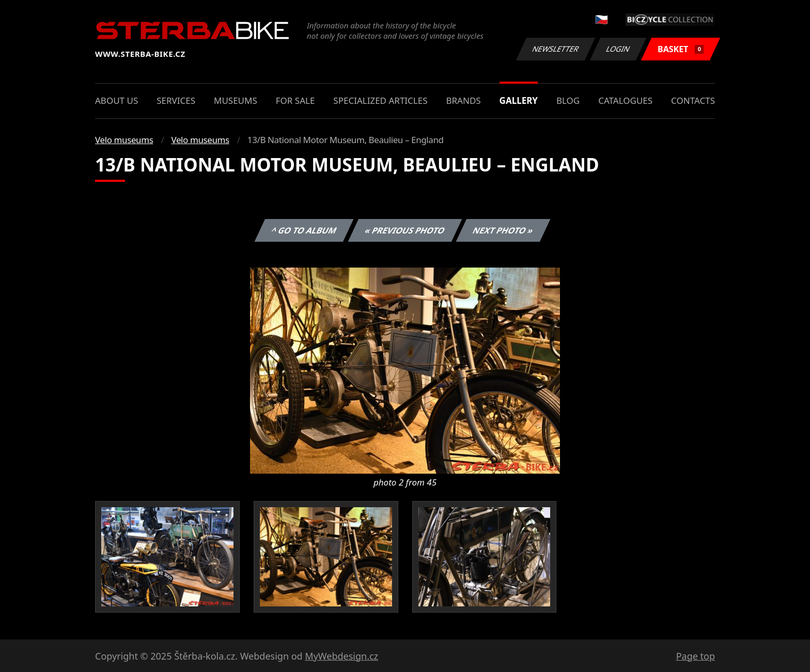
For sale (295, 100)
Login (618, 49)
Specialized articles (380, 100)
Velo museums (124, 140)
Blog (568, 100)
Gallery (519, 100)
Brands (463, 100)
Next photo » (503, 230)
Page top (696, 656)
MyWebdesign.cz (341, 656)
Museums (236, 100)
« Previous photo (405, 230)
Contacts (693, 100)
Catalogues (625, 100)
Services (176, 100)
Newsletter (555, 49)
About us (116, 100)
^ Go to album (304, 230)
